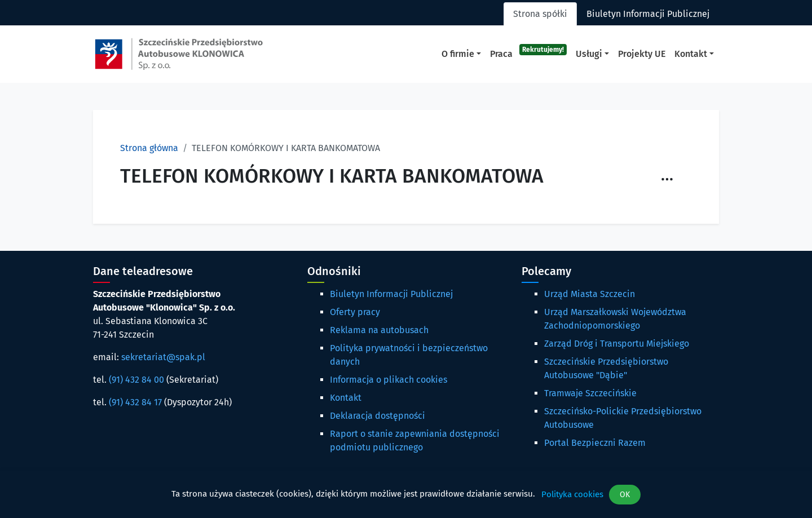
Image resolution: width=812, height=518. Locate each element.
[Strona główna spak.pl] (179, 54)
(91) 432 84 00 (136, 380)
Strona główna (149, 148)
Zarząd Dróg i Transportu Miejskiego (617, 344)
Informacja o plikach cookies (389, 380)
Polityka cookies (572, 494)
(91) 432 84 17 (135, 402)
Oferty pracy (355, 312)
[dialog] (406, 495)
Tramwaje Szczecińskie (590, 393)
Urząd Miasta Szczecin (590, 294)
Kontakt (346, 398)
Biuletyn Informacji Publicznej (391, 294)
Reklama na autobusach (379, 330)
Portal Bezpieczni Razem (595, 443)
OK (625, 495)
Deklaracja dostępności (378, 416)
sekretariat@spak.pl (163, 357)
